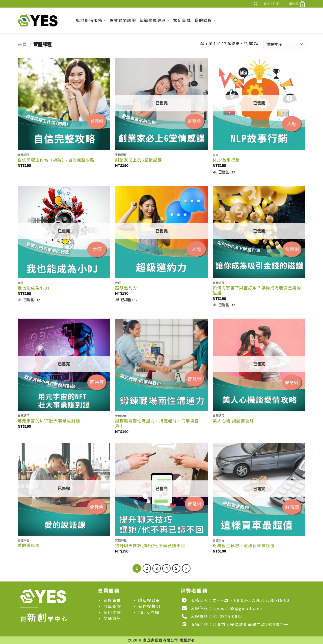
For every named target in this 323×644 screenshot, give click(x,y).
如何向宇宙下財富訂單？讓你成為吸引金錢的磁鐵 (257, 290)
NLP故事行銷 (226, 160)
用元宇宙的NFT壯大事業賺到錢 (49, 421)
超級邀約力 (126, 288)
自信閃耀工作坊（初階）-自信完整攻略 (56, 160)
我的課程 (205, 20)
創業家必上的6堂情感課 (139, 160)
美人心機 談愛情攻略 (233, 421)
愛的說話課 (29, 545)
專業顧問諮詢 (123, 20)
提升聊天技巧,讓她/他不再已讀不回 (150, 546)
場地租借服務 (91, 20)
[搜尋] (256, 4)
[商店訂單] (284, 44)
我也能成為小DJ (34, 288)
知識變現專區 (155, 20)
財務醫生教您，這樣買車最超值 (244, 546)
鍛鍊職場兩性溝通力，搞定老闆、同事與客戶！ (157, 423)
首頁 (22, 44)
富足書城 (182, 20)
